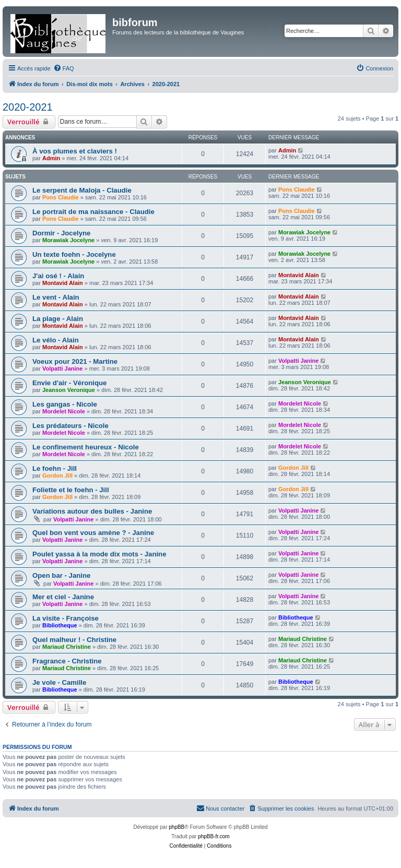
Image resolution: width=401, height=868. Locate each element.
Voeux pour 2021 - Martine (75, 361)
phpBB (176, 827)
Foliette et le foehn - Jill (71, 490)
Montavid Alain (63, 283)
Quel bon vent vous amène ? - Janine (93, 533)
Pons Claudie (61, 197)
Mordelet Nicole (64, 411)
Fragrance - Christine (67, 661)
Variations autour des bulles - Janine (92, 511)
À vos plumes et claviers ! (75, 151)
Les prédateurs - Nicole (70, 426)
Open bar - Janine (61, 575)
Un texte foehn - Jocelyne (74, 254)
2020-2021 (28, 107)
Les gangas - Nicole (65, 404)
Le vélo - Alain (56, 340)
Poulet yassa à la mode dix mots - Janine (99, 554)
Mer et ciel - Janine (63, 597)
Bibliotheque (60, 625)
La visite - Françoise (66, 618)
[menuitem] (64, 68)
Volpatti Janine (62, 368)
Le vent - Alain (56, 297)
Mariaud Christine (67, 647)
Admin (51, 158)
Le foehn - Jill (55, 468)
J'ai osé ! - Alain (58, 276)
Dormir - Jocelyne (61, 233)
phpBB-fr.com (214, 836)
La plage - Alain (58, 319)
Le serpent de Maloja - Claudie (82, 190)
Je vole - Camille (59, 682)
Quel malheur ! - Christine (74, 640)
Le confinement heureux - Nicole (86, 447)
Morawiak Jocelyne (68, 240)
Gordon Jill (57, 475)
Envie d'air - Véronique (69, 383)
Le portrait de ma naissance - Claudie (93, 212)
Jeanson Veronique (69, 390)
